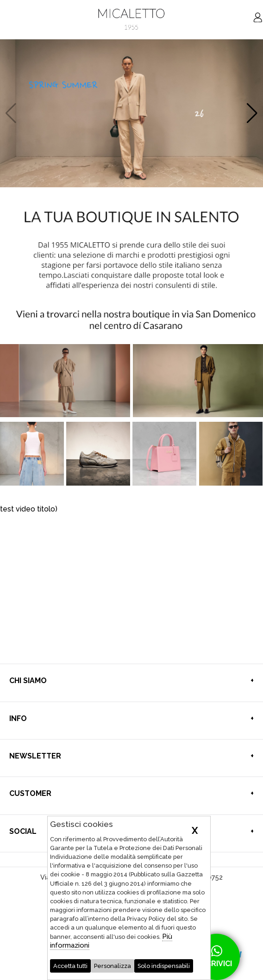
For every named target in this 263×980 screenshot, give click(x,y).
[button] (252, 113)
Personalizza (113, 966)
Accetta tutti (70, 966)
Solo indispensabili (164, 966)
